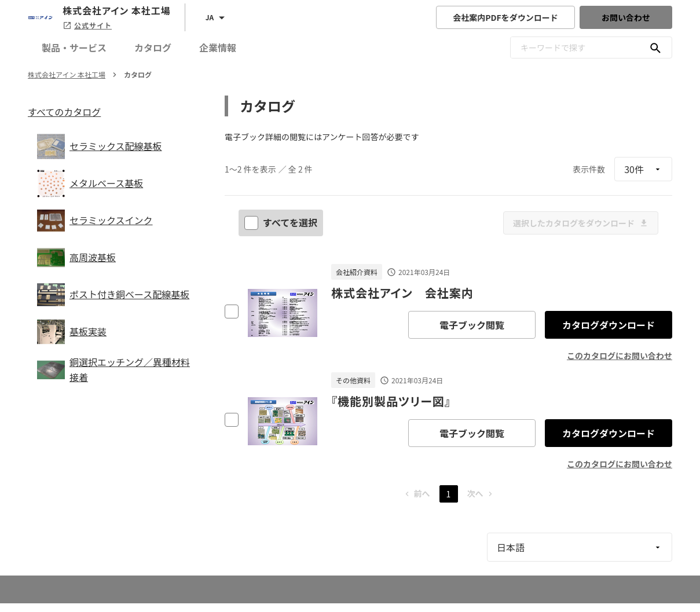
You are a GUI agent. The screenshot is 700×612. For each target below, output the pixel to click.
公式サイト (87, 25)
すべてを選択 (282, 222)
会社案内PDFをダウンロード (505, 17)
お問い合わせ (626, 17)
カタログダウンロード (609, 325)
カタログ (153, 47)
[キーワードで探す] (655, 47)
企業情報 (218, 47)
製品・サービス (74, 47)
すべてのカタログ (64, 112)
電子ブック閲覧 (472, 325)
